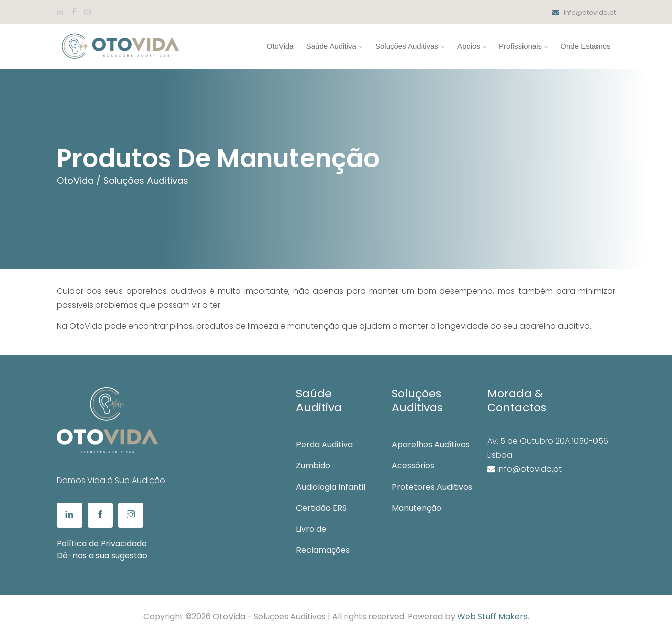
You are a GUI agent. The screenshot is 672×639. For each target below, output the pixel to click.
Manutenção (417, 508)
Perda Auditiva (324, 445)
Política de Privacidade (102, 544)
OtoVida (280, 46)
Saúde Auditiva (334, 46)
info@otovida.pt (584, 12)
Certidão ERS (321, 508)
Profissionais (524, 46)
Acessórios (413, 466)
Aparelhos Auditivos (431, 445)
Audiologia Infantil (331, 487)
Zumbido (313, 466)
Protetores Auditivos (432, 487)
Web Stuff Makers (492, 617)
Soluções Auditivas (410, 46)
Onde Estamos (585, 46)
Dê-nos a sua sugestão (102, 556)
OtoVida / (79, 180)
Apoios (472, 46)
